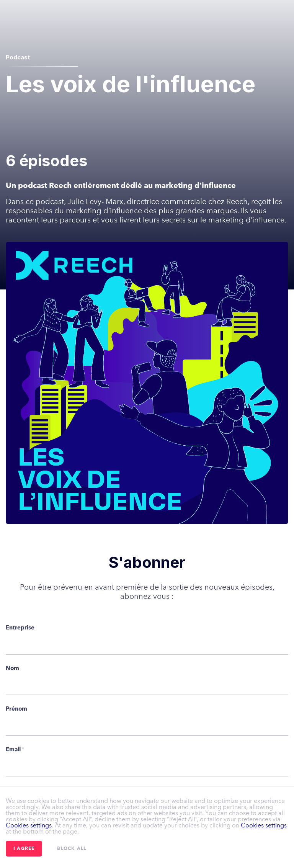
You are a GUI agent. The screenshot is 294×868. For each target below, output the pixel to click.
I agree (24, 849)
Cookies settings (29, 825)
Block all (72, 849)
